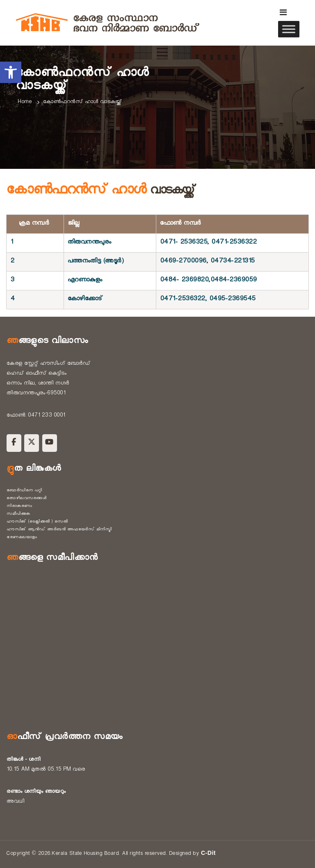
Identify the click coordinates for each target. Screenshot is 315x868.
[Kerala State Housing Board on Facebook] (14, 443)
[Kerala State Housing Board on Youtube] (50, 443)
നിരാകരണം (19, 507)
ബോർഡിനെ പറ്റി (24, 491)
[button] (11, 72)
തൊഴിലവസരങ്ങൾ (26, 499)
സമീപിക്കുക (18, 514)
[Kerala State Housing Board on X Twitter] (32, 443)
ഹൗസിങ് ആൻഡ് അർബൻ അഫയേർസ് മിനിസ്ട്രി (59, 530)
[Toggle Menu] (289, 29)
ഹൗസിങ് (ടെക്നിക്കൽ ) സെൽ (37, 522)
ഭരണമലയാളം (22, 538)
